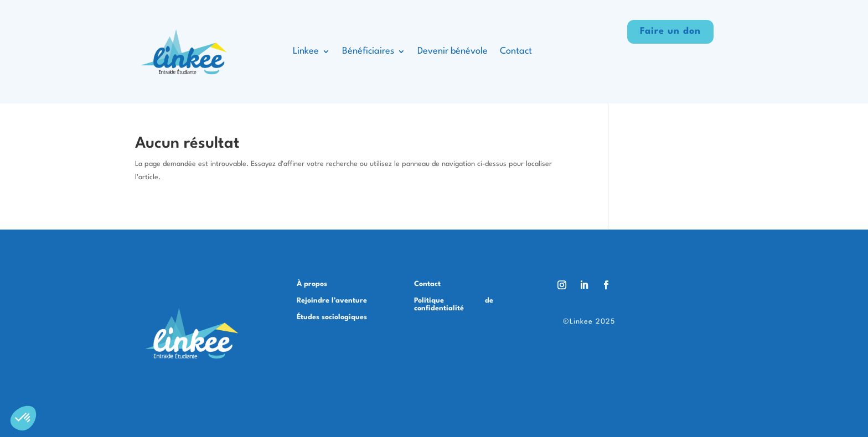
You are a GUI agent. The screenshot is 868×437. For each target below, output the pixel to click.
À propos (312, 284)
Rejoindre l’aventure (332, 301)
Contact (516, 51)
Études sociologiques (332, 317)
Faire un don (670, 31)
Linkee (306, 51)
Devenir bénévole (453, 51)
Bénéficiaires (368, 51)
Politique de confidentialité (454, 305)
